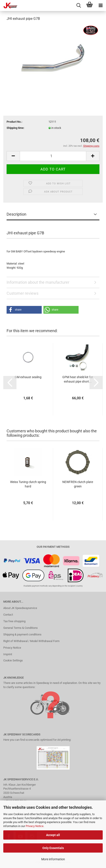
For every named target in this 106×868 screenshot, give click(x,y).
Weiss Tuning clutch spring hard (28, 484)
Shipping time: (15, 128)
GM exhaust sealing (28, 377)
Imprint (8, 654)
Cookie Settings (13, 660)
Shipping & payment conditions (22, 634)
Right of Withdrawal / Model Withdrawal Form (31, 641)
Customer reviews (22, 293)
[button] (24, 310)
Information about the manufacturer (38, 282)
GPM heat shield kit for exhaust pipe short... (78, 379)
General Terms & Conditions (21, 628)
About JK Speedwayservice (20, 608)
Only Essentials (53, 848)
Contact (8, 615)
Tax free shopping (14, 621)
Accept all (53, 835)
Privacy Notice (35, 826)
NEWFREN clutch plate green (78, 484)
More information (53, 859)
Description (16, 214)
